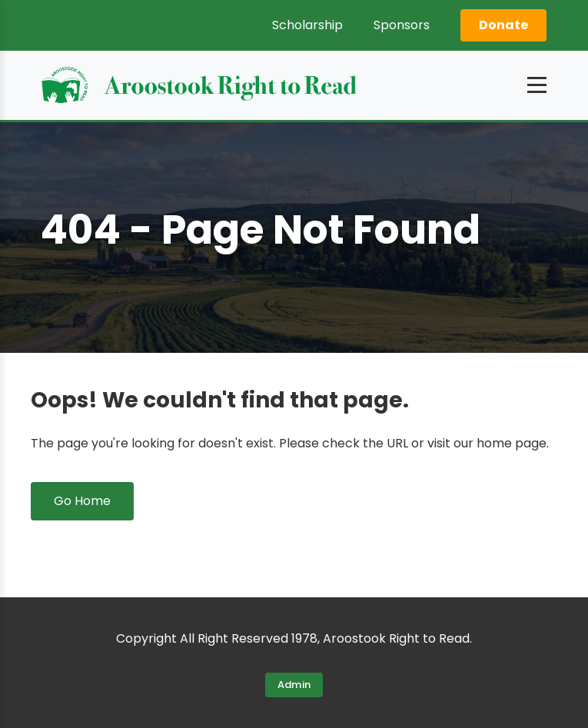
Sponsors (402, 25)
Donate (503, 25)
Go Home (82, 501)
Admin (294, 685)
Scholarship (307, 25)
